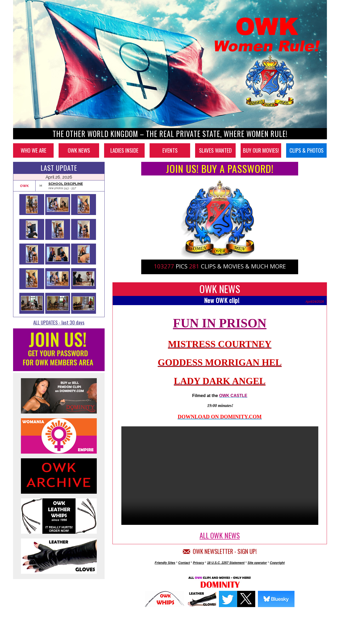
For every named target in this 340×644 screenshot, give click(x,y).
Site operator (257, 563)
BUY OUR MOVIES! (261, 150)
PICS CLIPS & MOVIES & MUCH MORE (220, 266)
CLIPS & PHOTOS (307, 150)
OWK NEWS (79, 150)
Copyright (277, 563)
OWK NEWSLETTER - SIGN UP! (220, 551)
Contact (184, 563)
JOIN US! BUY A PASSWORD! (220, 168)
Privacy (199, 563)
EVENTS (170, 150)
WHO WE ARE (33, 150)
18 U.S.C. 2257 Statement (226, 563)
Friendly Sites (165, 563)
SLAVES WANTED (215, 150)
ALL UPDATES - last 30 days (59, 322)
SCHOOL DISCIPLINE (66, 184)
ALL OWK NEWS (220, 535)
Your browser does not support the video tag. (220, 476)
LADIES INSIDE (124, 150)
